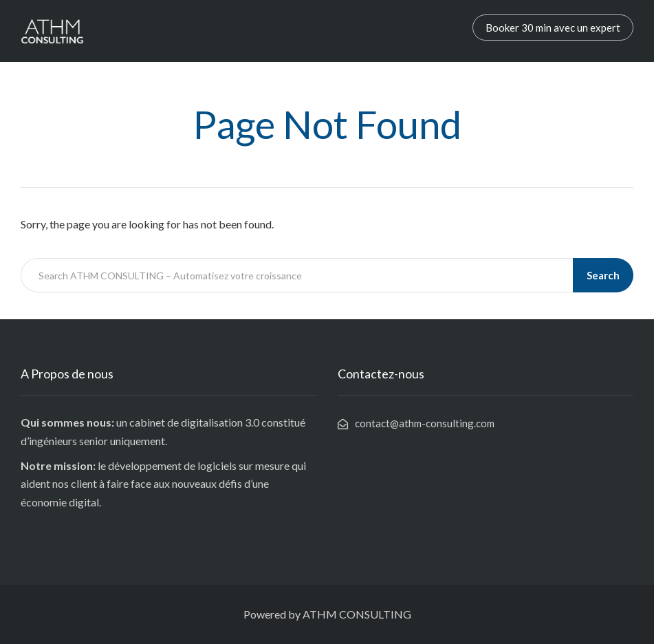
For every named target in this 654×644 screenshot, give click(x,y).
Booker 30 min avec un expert (553, 28)
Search (603, 275)
